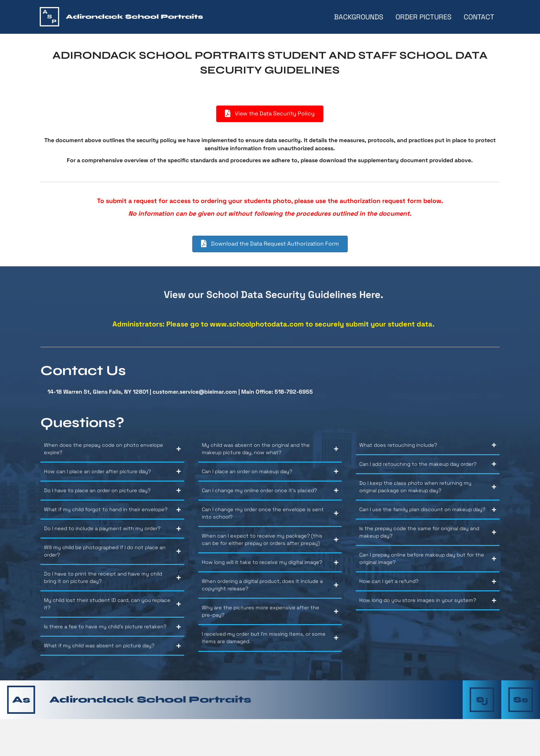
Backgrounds (358, 17)
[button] (112, 452)
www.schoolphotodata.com (257, 324)
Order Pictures (423, 17)
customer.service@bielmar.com (195, 392)
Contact (478, 17)
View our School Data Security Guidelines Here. (274, 294)
